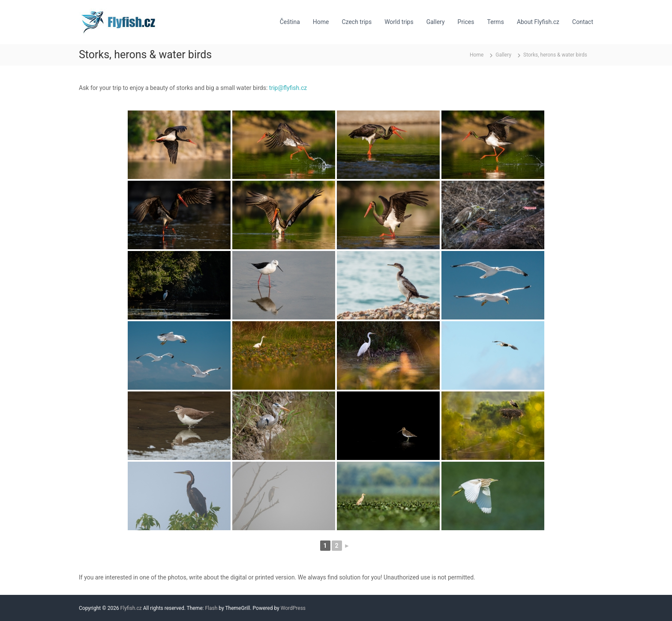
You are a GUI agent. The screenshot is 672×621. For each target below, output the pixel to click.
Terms (496, 22)
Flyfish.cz (131, 608)
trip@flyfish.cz (288, 88)
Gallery (436, 22)
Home (321, 22)
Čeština (290, 22)
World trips (399, 22)
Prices (466, 22)
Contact (583, 22)
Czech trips (357, 22)
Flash (211, 608)
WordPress (293, 608)
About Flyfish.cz (538, 22)
